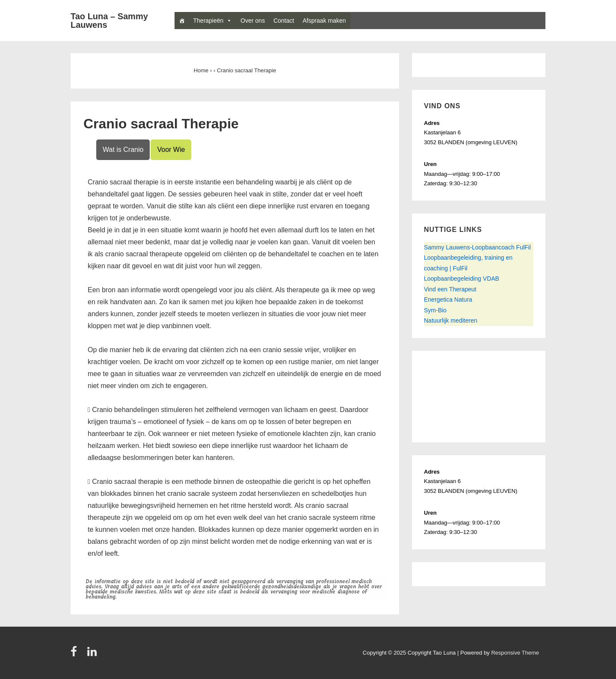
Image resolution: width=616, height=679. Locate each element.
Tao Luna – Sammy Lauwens (109, 21)
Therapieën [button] (209, 21)
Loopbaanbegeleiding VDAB (462, 279)
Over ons (253, 21)
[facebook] (76, 654)
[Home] (182, 21)
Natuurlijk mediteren (451, 320)
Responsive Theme (515, 653)
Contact (284, 21)
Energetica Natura (448, 299)
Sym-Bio (435, 310)
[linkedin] (93, 654)
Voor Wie (171, 150)
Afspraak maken (324, 21)
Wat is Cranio (123, 150)
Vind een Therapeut (450, 289)
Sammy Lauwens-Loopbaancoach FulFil (477, 247)
